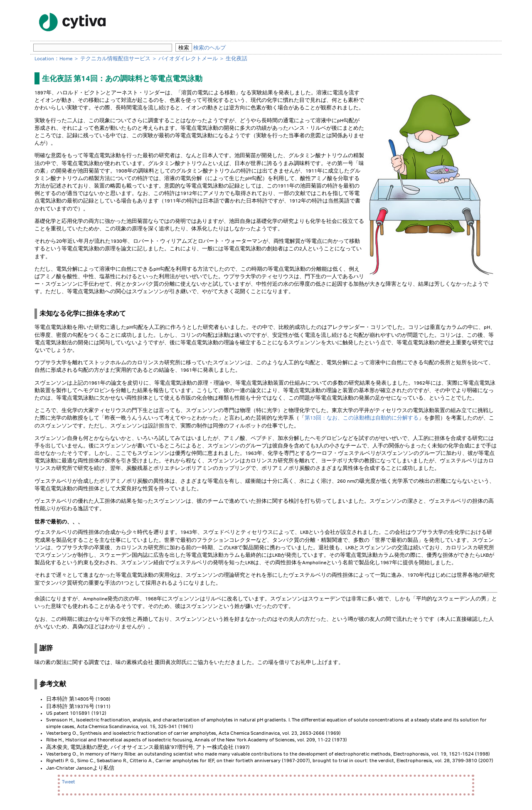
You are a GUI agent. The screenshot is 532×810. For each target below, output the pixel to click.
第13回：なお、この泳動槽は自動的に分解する (362, 418)
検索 (184, 48)
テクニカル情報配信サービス (115, 59)
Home (66, 59)
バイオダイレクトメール (188, 59)
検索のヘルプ (209, 48)
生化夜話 (236, 59)
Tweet (69, 782)
